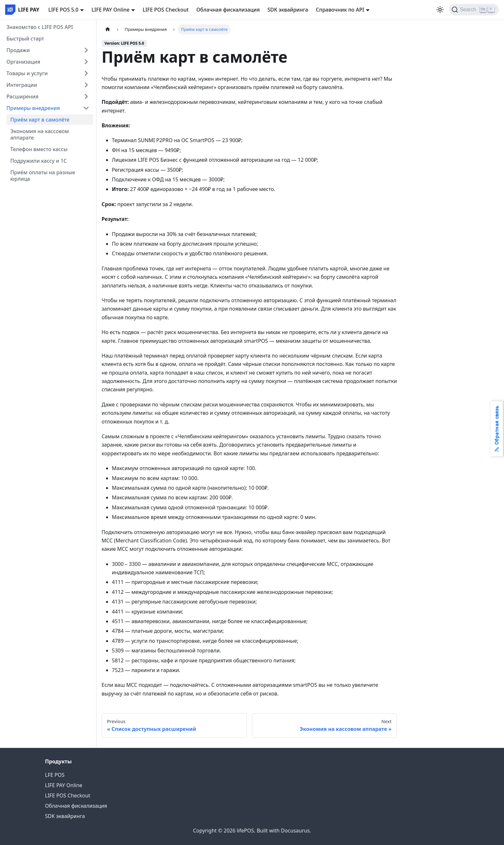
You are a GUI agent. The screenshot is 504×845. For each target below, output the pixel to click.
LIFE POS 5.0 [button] (63, 10)
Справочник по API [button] (340, 10)
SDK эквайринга (288, 10)
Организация (23, 62)
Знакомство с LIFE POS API (40, 27)
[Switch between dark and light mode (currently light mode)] (440, 10)
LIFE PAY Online (64, 785)
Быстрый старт (25, 39)
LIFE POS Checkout (166, 10)
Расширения (22, 96)
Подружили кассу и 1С (39, 161)
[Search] (474, 10)
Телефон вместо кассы (39, 149)
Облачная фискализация (228, 10)
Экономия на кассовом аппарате (40, 134)
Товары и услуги (27, 73)
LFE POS (55, 775)
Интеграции (22, 85)
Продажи (18, 50)
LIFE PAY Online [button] (111, 10)
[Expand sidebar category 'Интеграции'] (86, 85)
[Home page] (108, 29)
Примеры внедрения (33, 108)
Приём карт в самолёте (40, 120)
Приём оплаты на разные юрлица (43, 176)
